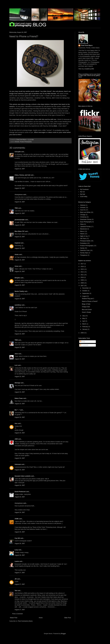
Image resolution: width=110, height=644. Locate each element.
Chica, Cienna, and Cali (22, 175)
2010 (82, 277)
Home (41, 618)
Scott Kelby (84, 197)
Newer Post (14, 618)
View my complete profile (86, 69)
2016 (82, 267)
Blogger (63, 634)
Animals (17, 142)
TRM (16, 208)
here (55, 126)
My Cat (82, 192)
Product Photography (26, 142)
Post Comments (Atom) (25, 621)
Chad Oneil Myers (87, 45)
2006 (82, 333)
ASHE (17, 519)
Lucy (16, 550)
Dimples (17, 278)
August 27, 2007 (20, 573)
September (86, 293)
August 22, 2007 (20, 169)
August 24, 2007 (20, 417)
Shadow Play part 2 (88, 299)
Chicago (83, 215)
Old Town (83, 239)
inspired (17, 243)
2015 (82, 269)
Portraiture (83, 243)
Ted (16, 591)
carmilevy (18, 305)
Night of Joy (84, 236)
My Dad (83, 194)
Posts (82, 342)
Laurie (17, 561)
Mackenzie (83, 229)
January (85, 329)
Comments (84, 345)
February (85, 327)
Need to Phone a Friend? (90, 301)
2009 (82, 280)
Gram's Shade (86, 312)
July (84, 316)
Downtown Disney (86, 219)
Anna (16, 266)
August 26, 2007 (20, 544)
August (85, 296)
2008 (82, 283)
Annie (17, 255)
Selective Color (85, 250)
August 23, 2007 (20, 188)
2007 (82, 286)
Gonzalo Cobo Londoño (23, 476)
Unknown (18, 464)
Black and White (85, 212)
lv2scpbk (18, 152)
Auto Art (83, 210)
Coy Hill (17, 538)
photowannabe (20, 220)
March (84, 324)
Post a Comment (17, 614)
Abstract (83, 205)
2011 (82, 275)
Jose (16, 354)
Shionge (17, 383)
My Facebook (84, 189)
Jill (16, 579)
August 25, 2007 (20, 532)
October (85, 291)
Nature (82, 234)
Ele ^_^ (17, 410)
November (86, 288)
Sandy (82, 248)
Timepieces (84, 255)
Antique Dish (86, 307)
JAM (16, 439)
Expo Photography (86, 222)
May (84, 318)
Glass (82, 224)
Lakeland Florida (85, 227)
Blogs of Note (86, 304)
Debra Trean (19, 398)
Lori (16, 365)
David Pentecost (20, 492)
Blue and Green (87, 310)
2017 (82, 264)
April (84, 321)
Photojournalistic (85, 241)
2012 (82, 272)
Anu (16, 423)
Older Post (67, 618)
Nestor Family (19, 291)
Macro (82, 231)
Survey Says (84, 253)
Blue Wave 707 (20, 231)
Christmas (83, 217)
